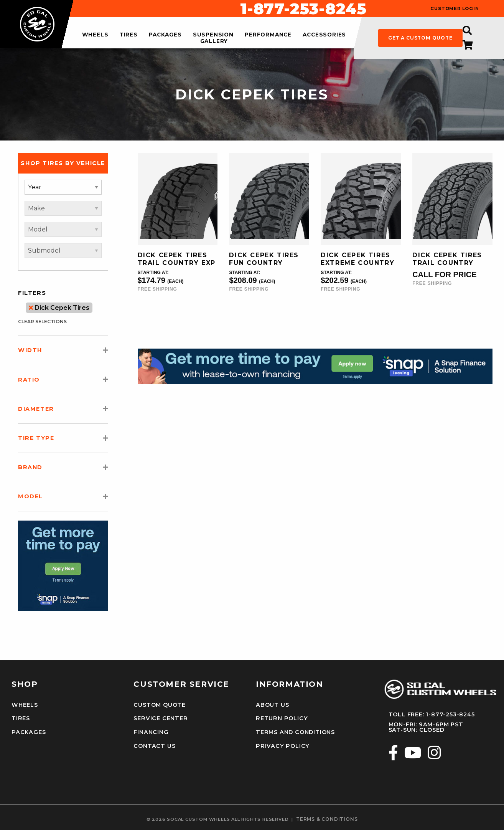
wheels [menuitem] (95, 35)
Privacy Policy (282, 746)
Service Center (160, 718)
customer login (455, 9)
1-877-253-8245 (303, 9)
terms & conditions (327, 818)
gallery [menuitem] (214, 41)
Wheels (25, 705)
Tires (21, 718)
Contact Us (154, 746)
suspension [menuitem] (213, 35)
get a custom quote (420, 38)
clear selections (42, 322)
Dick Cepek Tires (59, 308)
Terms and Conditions (295, 732)
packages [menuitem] (165, 35)
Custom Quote (160, 705)
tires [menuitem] (129, 35)
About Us (272, 705)
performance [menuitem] (268, 35)
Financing (151, 732)
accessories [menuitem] (324, 35)
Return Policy (281, 718)
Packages (28, 732)
